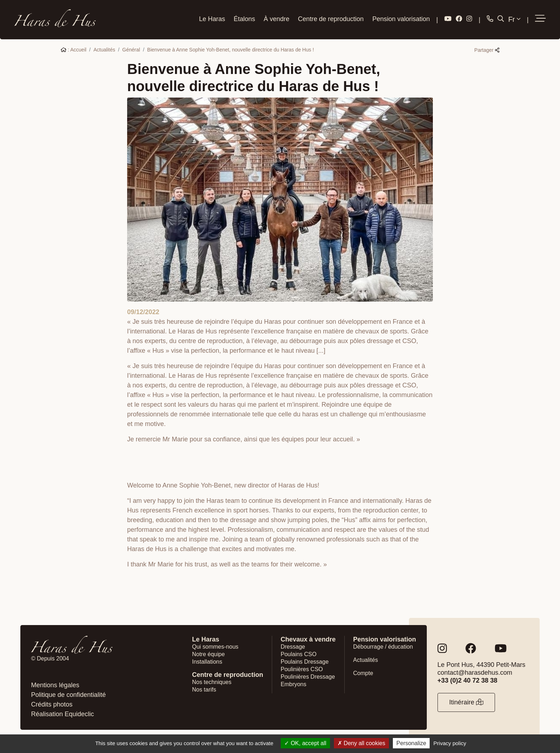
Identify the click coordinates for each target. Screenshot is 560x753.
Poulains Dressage (305, 662)
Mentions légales (55, 685)
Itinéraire (466, 702)
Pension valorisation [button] (401, 19)
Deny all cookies (361, 743)
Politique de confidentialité (68, 695)
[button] (540, 19)
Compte (363, 673)
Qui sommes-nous (215, 647)
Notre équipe (209, 654)
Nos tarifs (204, 690)
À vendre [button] (276, 19)
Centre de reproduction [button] (331, 19)
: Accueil (74, 50)
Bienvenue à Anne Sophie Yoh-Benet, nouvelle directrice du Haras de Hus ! (231, 50)
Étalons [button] (244, 19)
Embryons (294, 684)
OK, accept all (305, 743)
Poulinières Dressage (308, 677)
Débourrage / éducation (383, 647)
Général (131, 50)
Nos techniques (212, 682)
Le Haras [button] (212, 19)
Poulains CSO (299, 654)
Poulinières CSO (302, 669)
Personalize (411, 743)
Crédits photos (52, 704)
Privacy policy (450, 743)
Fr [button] (514, 19)
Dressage (293, 647)
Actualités (104, 50)
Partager (487, 50)
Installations (207, 662)
